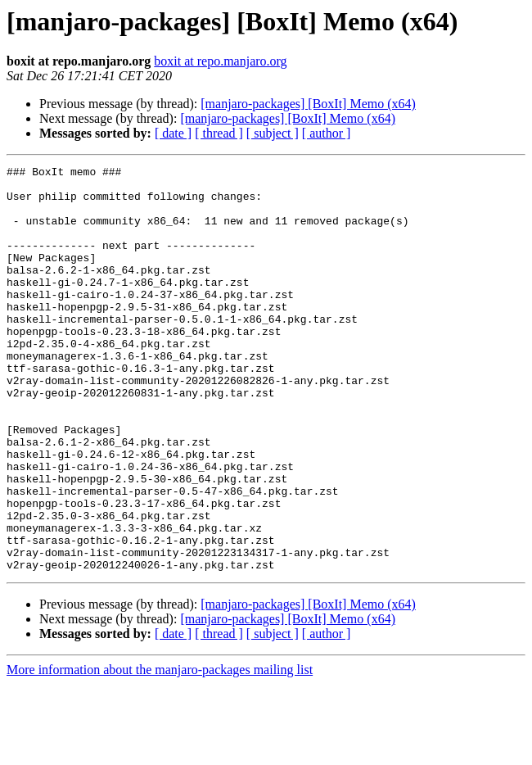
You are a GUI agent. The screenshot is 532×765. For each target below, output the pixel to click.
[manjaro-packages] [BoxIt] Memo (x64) (308, 104)
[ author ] (327, 133)
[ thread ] (219, 133)
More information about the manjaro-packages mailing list (160, 751)
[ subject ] (273, 133)
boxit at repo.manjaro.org (220, 61)
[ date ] (173, 133)
